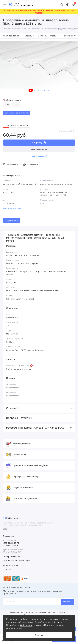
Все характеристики (12, 208)
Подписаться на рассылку (17, 587)
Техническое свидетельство (17, 113)
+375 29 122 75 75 (11, 540)
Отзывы (29, 36)
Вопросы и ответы (48, 36)
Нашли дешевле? (39, 156)
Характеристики (11, 36)
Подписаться (68, 602)
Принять (39, 635)
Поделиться (12, 221)
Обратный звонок (11, 546)
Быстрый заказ (39, 149)
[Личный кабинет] (68, 4)
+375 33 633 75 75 (11, 543)
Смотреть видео (39, 90)
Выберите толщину (13, 100)
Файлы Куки (26, 625)
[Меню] (5, 5)
